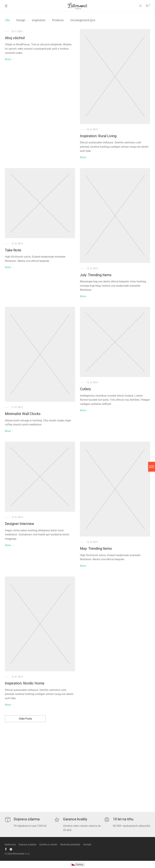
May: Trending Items (96, 549)
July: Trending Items (96, 275)
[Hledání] (140, 6)
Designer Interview (19, 524)
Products (58, 20)
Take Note (13, 250)
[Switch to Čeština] (78, 865)
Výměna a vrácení (48, 845)
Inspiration (39, 20)
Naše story (10, 845)
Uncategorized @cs (83, 20)
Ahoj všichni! (15, 38)
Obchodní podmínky (70, 845)
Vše (7, 20)
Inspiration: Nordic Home (25, 683)
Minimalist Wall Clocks (23, 414)
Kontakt (87, 845)
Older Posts (25, 719)
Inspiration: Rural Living (98, 136)
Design (21, 20)
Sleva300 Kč (152, 467)
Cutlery (85, 389)
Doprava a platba (27, 845)
